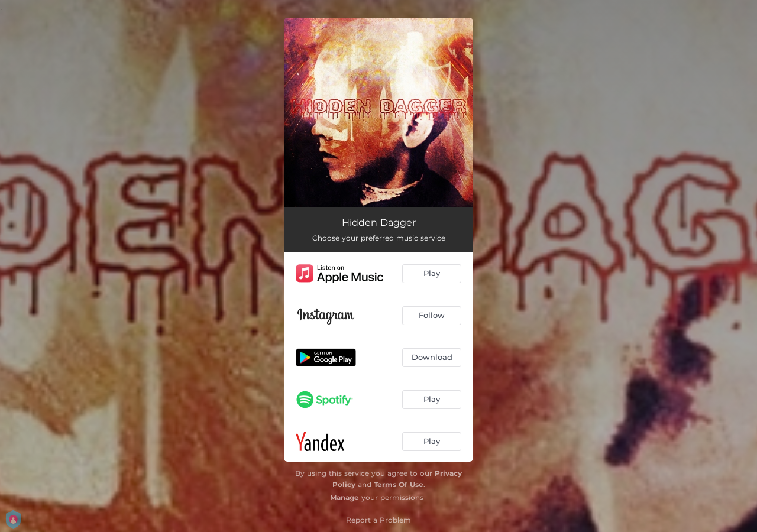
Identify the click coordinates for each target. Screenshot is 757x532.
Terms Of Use (399, 484)
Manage (344, 497)
